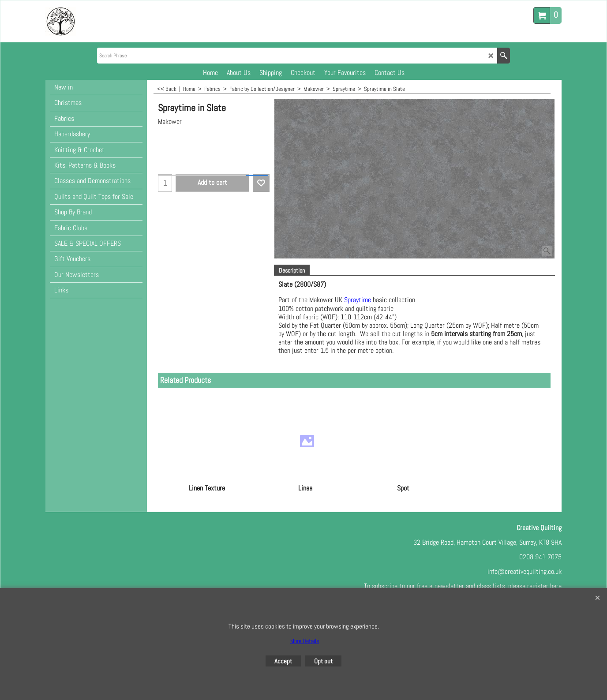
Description (292, 270)
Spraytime (358, 300)
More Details (305, 641)
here (556, 586)
